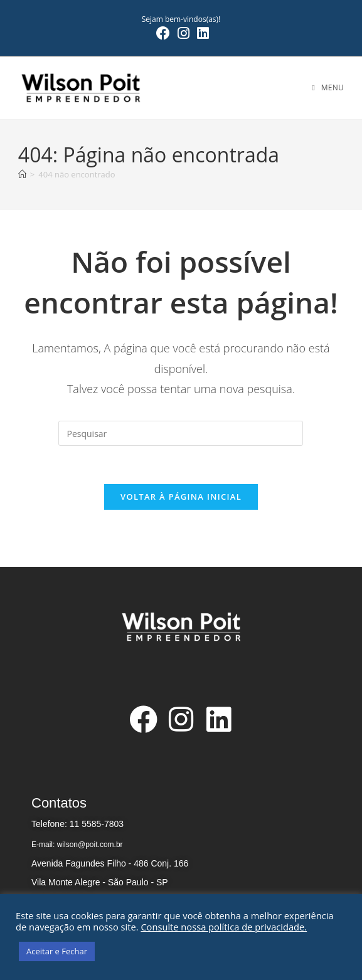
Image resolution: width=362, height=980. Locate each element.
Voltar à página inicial (181, 497)
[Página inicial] (22, 174)
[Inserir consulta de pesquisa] (181, 433)
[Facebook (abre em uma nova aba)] (163, 33)
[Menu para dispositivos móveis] (328, 87)
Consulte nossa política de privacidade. (224, 927)
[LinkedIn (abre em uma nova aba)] (201, 33)
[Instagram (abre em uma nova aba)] (184, 33)
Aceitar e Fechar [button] (57, 951)
